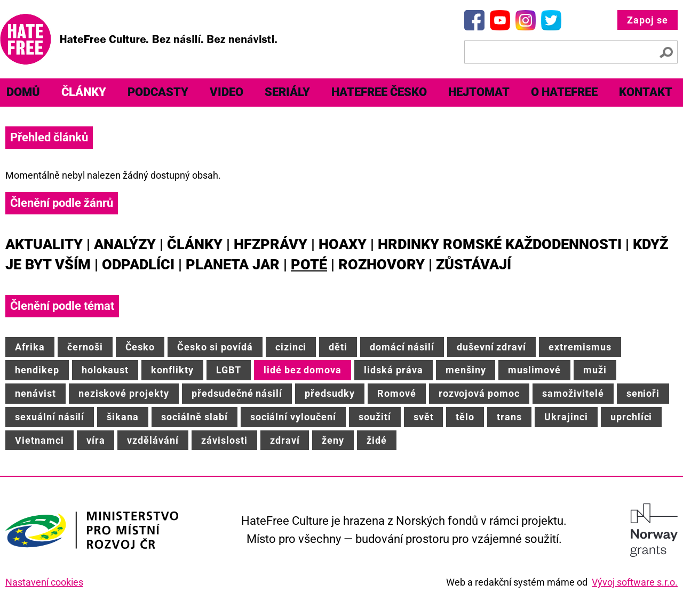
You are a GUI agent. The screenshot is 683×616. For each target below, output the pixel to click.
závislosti (224, 440)
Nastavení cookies (44, 582)
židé (377, 440)
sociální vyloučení (293, 417)
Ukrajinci (566, 417)
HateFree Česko (379, 92)
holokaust (105, 370)
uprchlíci (632, 417)
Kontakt (646, 92)
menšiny (466, 370)
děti (338, 347)
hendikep (37, 370)
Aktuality (44, 244)
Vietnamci (39, 440)
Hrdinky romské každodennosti (500, 244)
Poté (309, 265)
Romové (397, 393)
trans (509, 417)
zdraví (285, 440)
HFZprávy (271, 244)
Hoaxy (343, 244)
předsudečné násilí (237, 393)
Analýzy (125, 244)
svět (424, 417)
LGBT (229, 370)
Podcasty (158, 92)
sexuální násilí (50, 417)
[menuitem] (84, 93)
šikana (123, 417)
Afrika (30, 347)
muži (595, 370)
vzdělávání (153, 440)
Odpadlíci (138, 265)
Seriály (287, 92)
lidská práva (394, 370)
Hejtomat (479, 92)
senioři (643, 393)
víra (96, 440)
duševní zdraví (491, 347)
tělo (465, 417)
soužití (375, 417)
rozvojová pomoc (479, 393)
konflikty (172, 370)
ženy (333, 440)
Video (227, 92)
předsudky (330, 393)
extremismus (580, 347)
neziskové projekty (124, 393)
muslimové (534, 370)
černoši (85, 347)
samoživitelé (573, 393)
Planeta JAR (233, 265)
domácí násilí (402, 347)
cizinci (291, 347)
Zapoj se (648, 20)
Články (84, 92)
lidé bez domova (303, 370)
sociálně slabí (194, 417)
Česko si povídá (215, 347)
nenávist (35, 393)
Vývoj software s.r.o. (635, 582)
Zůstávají (474, 265)
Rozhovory (382, 265)
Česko (140, 347)
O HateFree (564, 92)
